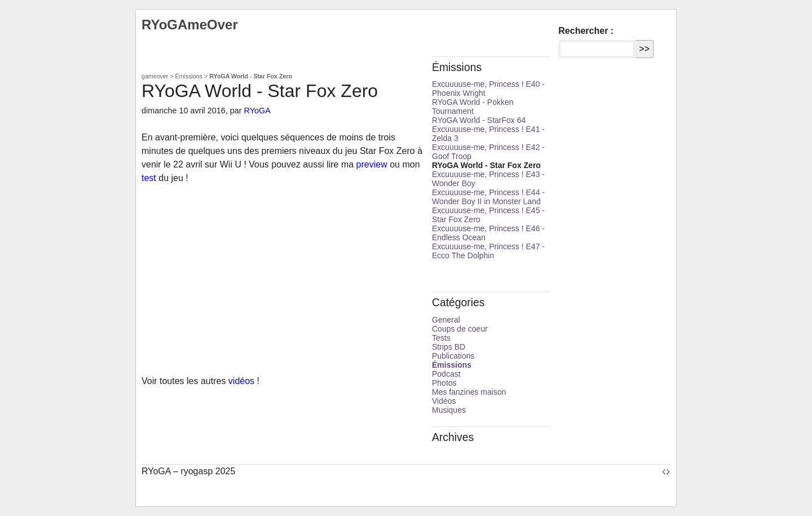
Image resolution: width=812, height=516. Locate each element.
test (149, 178)
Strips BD (449, 347)
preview (372, 164)
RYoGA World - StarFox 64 (479, 120)
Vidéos (444, 401)
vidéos (241, 381)
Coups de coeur (460, 329)
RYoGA (257, 111)
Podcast (446, 374)
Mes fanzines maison (469, 392)
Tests (441, 338)
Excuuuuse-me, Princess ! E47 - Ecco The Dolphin (488, 251)
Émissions (189, 76)
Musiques (449, 410)
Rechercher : (586, 31)
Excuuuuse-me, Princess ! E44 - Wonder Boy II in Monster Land (488, 197)
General (446, 320)
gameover (155, 76)
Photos (444, 383)
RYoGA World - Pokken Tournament (473, 107)
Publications (453, 356)
